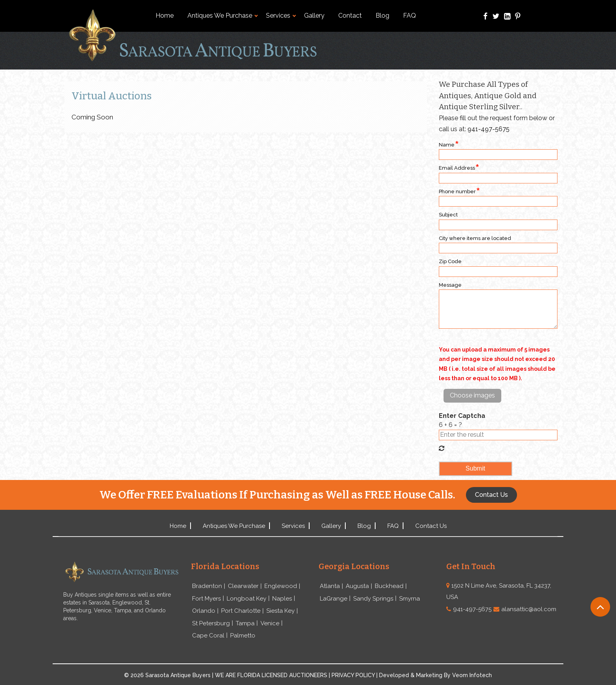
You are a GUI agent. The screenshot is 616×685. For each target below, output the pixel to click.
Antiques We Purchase (223, 16)
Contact (350, 16)
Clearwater (243, 586)
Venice (270, 623)
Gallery (314, 16)
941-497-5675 (489, 129)
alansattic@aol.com (529, 609)
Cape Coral (208, 636)
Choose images (472, 395)
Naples (282, 599)
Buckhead (389, 586)
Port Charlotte (241, 611)
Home (165, 16)
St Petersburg (211, 623)
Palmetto (243, 636)
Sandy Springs (373, 599)
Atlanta (330, 586)
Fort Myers (206, 599)
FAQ (410, 16)
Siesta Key (280, 611)
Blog (382, 16)
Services (281, 16)
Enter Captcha (462, 416)
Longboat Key (247, 599)
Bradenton (207, 586)
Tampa (245, 623)
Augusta (357, 586)
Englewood (281, 586)
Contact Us (431, 526)
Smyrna (410, 599)
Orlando (204, 611)
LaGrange (334, 599)
